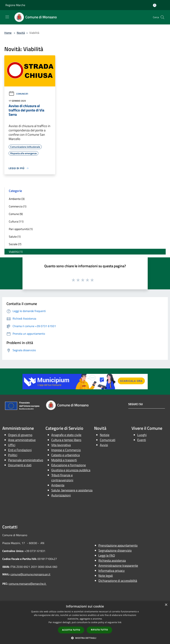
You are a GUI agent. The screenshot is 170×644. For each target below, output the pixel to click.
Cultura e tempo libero (66, 440)
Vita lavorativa (61, 445)
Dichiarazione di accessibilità (118, 581)
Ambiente (58, 485)
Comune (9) (16, 214)
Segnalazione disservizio (115, 550)
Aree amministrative (22, 440)
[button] (85, 638)
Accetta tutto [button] (71, 630)
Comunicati (18, 94)
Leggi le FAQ (107, 555)
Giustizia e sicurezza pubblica (71, 470)
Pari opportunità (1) (21, 229)
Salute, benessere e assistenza (72, 490)
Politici (13, 455)
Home (8, 33)
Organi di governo (20, 435)
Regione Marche (15, 5)
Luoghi (142, 435)
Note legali (106, 576)
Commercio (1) (18, 206)
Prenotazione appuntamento (118, 545)
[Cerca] (162, 17)
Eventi (142, 440)
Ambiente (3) (17, 199)
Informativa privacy (112, 571)
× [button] (166, 605)
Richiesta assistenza (112, 561)
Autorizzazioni (61, 495)
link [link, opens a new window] (120, 622)
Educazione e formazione (69, 465)
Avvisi (104, 445)
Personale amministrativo (26, 460)
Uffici (12, 445)
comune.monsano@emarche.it (28, 584)
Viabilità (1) (16, 252)
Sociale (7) (15, 244)
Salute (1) (15, 237)
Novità (21, 33)
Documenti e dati (20, 465)
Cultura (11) (16, 221)
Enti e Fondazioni (20, 450)
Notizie (105, 435)
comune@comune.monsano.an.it (30, 574)
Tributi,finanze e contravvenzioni (62, 478)
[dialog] (85, 623)
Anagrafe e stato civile (66, 435)
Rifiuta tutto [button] (99, 630)
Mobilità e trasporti (64, 460)
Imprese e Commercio (66, 450)
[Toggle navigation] (7, 17)
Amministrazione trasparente (118, 566)
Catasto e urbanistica (65, 455)
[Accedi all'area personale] (155, 5)
